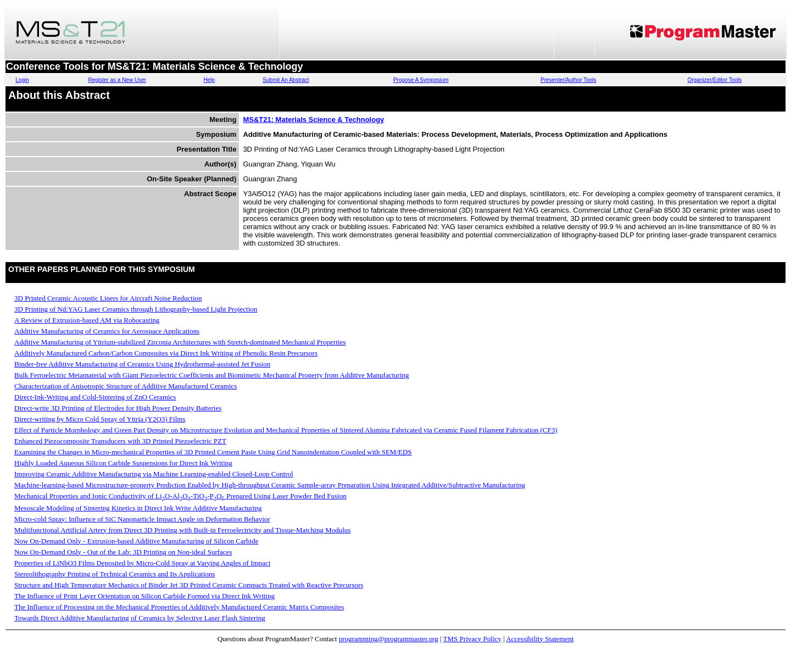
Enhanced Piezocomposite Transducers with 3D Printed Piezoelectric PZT (120, 441)
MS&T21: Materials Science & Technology (313, 120)
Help (210, 80)
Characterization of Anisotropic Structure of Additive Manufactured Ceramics (126, 386)
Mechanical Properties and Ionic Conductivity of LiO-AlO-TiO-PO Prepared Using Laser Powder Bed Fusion (180, 496)
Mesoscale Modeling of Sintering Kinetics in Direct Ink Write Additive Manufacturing (138, 508)
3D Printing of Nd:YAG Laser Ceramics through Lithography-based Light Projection (136, 309)
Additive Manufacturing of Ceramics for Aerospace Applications (107, 331)
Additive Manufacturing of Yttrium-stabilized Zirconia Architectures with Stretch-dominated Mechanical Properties (180, 342)
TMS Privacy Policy (472, 639)
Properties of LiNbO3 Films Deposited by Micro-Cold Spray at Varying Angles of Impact (142, 563)
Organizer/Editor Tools (714, 80)
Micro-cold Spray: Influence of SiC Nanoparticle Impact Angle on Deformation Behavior (142, 519)
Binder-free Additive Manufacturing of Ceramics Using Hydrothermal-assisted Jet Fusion (142, 364)
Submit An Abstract (286, 80)
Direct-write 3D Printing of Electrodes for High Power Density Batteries (118, 408)
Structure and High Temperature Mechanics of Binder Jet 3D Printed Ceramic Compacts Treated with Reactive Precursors (189, 585)
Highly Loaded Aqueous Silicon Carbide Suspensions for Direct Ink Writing (123, 463)
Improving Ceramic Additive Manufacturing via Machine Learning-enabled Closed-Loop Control (154, 474)
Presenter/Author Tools (569, 80)
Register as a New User (117, 80)
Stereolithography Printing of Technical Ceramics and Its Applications (115, 574)
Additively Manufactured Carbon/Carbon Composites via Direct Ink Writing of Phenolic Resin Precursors (166, 353)
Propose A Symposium (421, 80)
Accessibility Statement (540, 639)
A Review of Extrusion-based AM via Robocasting (87, 320)
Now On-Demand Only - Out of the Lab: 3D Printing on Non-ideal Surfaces (123, 552)
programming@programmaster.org (389, 639)
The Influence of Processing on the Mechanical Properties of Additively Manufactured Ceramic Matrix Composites (179, 607)
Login (22, 80)
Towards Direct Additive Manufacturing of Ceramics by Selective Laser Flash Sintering (140, 618)
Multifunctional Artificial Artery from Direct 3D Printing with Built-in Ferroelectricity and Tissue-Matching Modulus (182, 530)
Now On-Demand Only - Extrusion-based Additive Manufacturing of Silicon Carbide (136, 541)
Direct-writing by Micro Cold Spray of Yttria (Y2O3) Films (100, 419)
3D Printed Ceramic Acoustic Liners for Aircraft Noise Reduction (108, 298)
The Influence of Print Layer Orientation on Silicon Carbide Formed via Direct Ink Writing (144, 596)
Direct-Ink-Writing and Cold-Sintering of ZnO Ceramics (95, 397)
